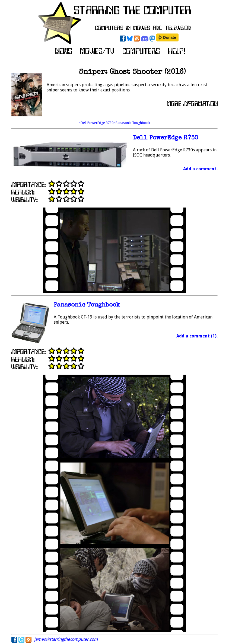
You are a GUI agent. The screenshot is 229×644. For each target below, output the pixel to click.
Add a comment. (200, 169)
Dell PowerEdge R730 (166, 138)
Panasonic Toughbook (87, 305)
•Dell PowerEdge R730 (97, 123)
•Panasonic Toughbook (132, 123)
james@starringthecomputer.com (66, 639)
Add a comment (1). (197, 336)
